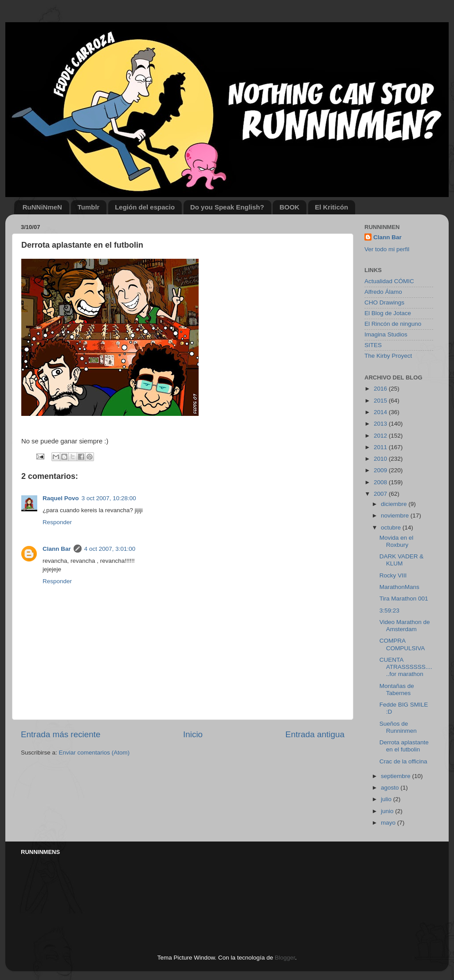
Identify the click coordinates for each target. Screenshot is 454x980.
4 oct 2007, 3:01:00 (110, 549)
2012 (381, 436)
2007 (381, 494)
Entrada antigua (315, 734)
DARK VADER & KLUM (402, 560)
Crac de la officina (403, 761)
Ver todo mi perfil (387, 249)
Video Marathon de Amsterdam (405, 626)
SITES (373, 345)
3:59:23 (389, 611)
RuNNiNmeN (42, 207)
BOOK (289, 207)
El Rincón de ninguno (393, 324)
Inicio (193, 734)
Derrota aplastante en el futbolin (404, 746)
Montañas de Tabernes (397, 690)
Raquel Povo (61, 498)
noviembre (396, 516)
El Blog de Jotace (388, 313)
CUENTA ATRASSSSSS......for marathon (406, 667)
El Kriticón (331, 207)
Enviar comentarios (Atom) (94, 753)
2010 (381, 459)
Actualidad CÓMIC (389, 281)
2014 (381, 412)
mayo (389, 823)
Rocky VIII (393, 575)
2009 (381, 470)
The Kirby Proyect (388, 356)
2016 (381, 389)
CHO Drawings (384, 302)
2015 (381, 401)
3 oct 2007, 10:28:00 (109, 498)
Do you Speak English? (227, 207)
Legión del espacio (145, 207)
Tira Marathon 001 (404, 599)
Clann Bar (57, 549)
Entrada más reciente (61, 734)
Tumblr (89, 207)
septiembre (397, 776)
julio (387, 799)
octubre (392, 528)
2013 (381, 424)
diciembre (395, 504)
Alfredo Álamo (383, 292)
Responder (57, 522)
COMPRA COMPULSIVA (402, 644)
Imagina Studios (386, 334)
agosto (391, 788)
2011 (381, 447)
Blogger (285, 958)
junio (388, 811)
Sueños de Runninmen (398, 727)
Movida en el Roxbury (397, 541)
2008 (381, 482)
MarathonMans (399, 587)
